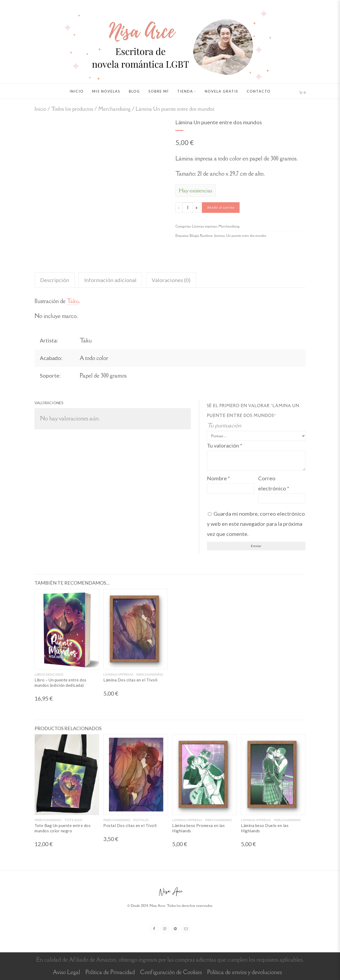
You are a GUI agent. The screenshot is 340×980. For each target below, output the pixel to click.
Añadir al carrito (221, 207)
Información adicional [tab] (110, 280)
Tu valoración (225, 445)
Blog (134, 91)
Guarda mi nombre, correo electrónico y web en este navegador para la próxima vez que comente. (256, 524)
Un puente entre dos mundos (246, 236)
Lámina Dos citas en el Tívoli (130, 680)
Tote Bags (73, 820)
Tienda (185, 91)
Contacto (259, 91)
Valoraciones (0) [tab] (171, 280)
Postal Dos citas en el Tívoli (130, 825)
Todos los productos (72, 109)
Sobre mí (159, 91)
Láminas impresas (204, 226)
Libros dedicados (49, 675)
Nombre (218, 478)
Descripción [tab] (55, 280)
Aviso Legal (67, 972)
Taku (73, 301)
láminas (219, 236)
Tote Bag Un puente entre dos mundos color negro (63, 828)
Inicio (77, 91)
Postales (141, 820)
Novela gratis (222, 91)
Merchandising (114, 109)
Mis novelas (106, 91)
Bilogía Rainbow (201, 236)
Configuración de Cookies (171, 972)
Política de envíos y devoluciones (245, 972)
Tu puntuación (224, 425)
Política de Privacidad (110, 972)
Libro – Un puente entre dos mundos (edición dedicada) (61, 683)
